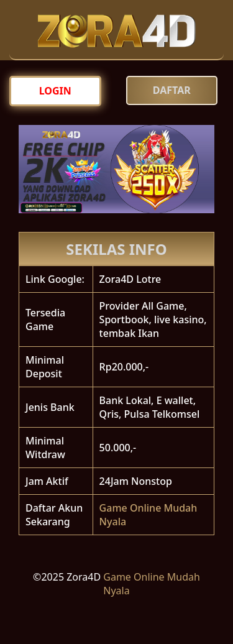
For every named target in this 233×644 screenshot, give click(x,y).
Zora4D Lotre (130, 279)
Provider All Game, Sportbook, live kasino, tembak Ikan (153, 320)
